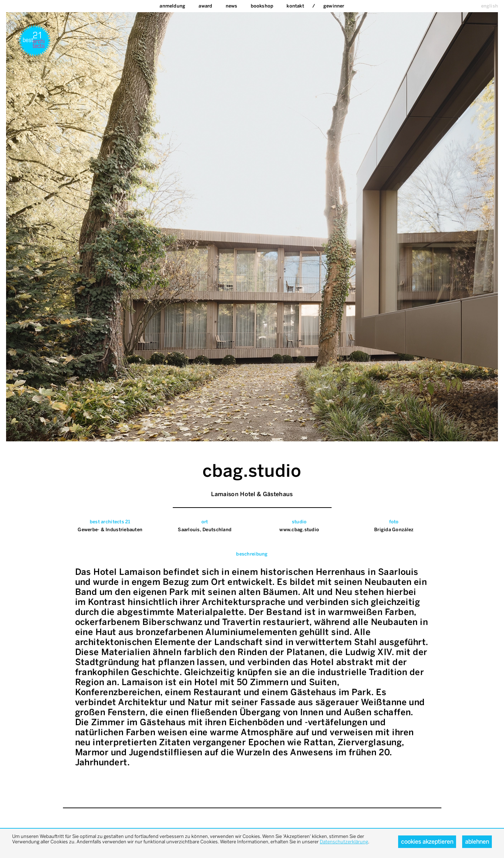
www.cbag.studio (299, 530)
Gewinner (334, 6)
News (232, 6)
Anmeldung (172, 6)
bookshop (262, 6)
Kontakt (295, 6)
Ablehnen (477, 842)
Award (205, 6)
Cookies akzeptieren (427, 842)
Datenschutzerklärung (344, 842)
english (490, 6)
